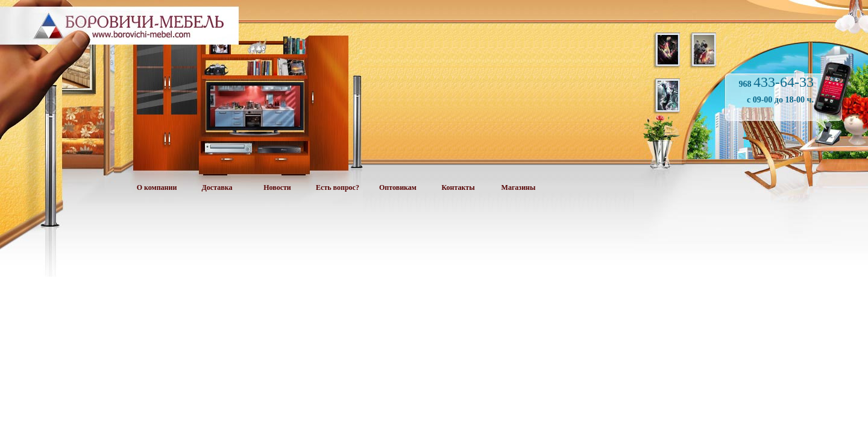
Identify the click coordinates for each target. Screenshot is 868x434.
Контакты (458, 187)
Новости (277, 187)
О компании (157, 187)
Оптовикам (398, 187)
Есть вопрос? (338, 187)
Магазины (519, 187)
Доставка (217, 187)
